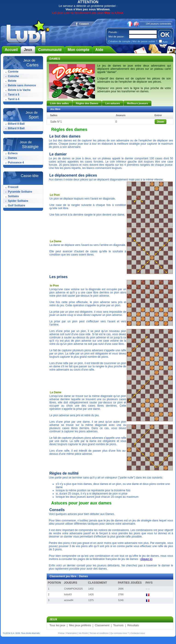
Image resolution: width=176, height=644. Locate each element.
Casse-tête (30, 176)
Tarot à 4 (14, 99)
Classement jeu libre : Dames (69, 576)
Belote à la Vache (19, 90)
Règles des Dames (87, 103)
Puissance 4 (16, 163)
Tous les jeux (57, 625)
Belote (12, 81)
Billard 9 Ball (16, 128)
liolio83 (68, 594)
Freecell (13, 187)
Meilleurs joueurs (137, 103)
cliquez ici (146, 559)
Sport (33, 117)
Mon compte (78, 50)
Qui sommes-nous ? (120, 633)
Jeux (28, 50)
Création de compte (119, 41)
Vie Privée (83, 633)
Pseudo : (114, 32)
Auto (165, 42)
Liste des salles (59, 103)
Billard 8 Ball (16, 124)
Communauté (50, 50)
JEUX (53, 619)
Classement (102, 625)
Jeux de (29, 60)
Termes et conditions (99, 633)
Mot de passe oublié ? (145, 41)
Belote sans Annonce (22, 85)
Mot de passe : (117, 37)
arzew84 (69, 600)
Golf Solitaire (17, 205)
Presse (61, 633)
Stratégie (30, 147)
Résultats (133, 625)
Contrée (13, 72)
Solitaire (13, 196)
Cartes (32, 65)
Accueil (11, 50)
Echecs (13, 153)
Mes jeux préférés (80, 625)
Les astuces (113, 103)
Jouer (161, 122)
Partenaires (72, 633)
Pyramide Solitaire (20, 192)
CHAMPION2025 (74, 589)
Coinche (13, 76)
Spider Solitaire (18, 201)
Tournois (118, 625)
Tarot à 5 (14, 95)
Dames (13, 158)
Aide (99, 50)
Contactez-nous (138, 633)
